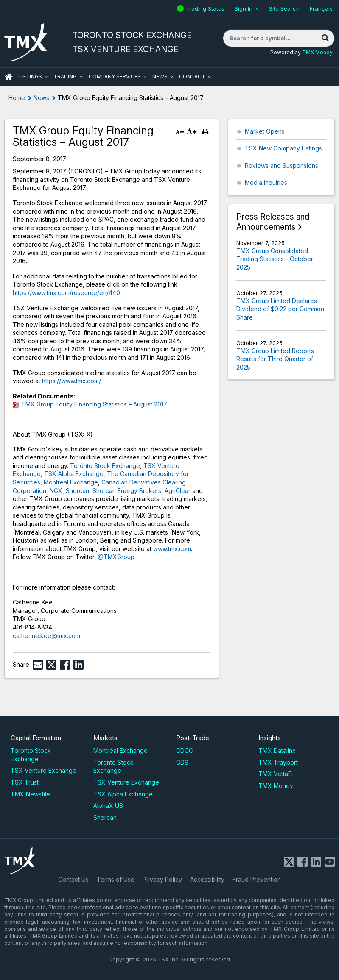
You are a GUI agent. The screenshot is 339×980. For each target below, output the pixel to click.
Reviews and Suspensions (282, 166)
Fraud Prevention (257, 879)
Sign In (244, 8)
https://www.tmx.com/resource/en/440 (66, 293)
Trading (65, 77)
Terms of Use (116, 879)
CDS (182, 762)
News (160, 77)
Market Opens (265, 131)
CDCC (185, 750)
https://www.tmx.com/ (71, 381)
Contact (192, 77)
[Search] (325, 38)
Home (17, 98)
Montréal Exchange (71, 482)
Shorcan (77, 491)
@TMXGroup (116, 557)
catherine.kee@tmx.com (46, 636)
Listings (30, 77)
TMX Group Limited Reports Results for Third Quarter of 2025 (275, 359)
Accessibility (207, 879)
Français (321, 8)
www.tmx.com (172, 549)
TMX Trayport (278, 762)
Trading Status (206, 8)
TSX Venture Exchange (43, 770)
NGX (56, 491)
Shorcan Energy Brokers (127, 491)
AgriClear (178, 491)
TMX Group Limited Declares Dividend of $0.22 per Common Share (280, 309)
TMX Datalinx (277, 750)
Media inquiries (266, 182)
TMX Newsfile (30, 794)
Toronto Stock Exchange (105, 466)
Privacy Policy (162, 879)
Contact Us (73, 879)
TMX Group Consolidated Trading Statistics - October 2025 (275, 259)
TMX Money (317, 52)
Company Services (115, 77)
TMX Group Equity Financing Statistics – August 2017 (94, 404)
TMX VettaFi (276, 774)
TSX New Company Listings (283, 148)
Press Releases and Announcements (273, 222)
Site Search (284, 8)
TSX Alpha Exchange (74, 474)
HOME (8, 77)
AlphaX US (108, 806)
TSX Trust (25, 782)
